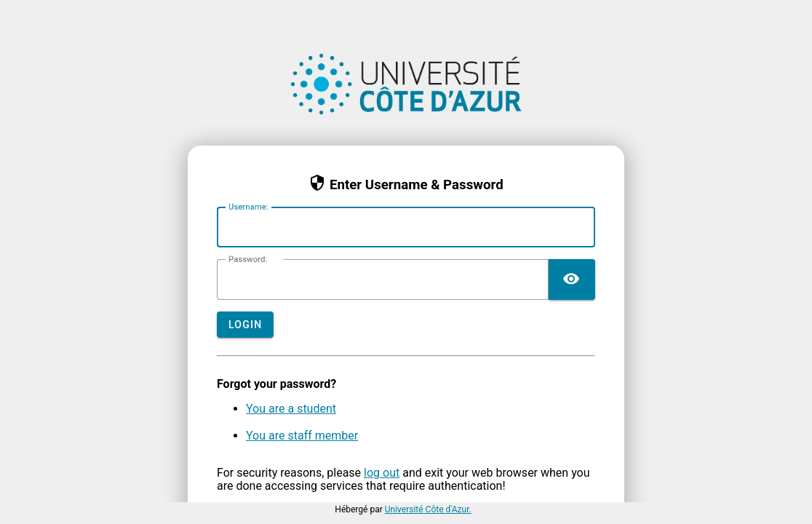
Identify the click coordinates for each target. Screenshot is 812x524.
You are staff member (302, 436)
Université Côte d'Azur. (428, 509)
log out (382, 473)
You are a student (291, 409)
